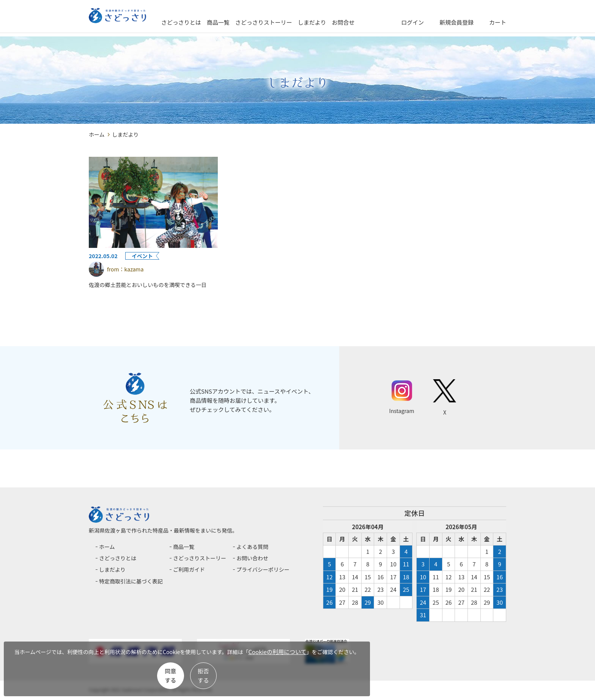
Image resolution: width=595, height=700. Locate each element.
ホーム (97, 134)
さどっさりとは (209, 22)
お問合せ (371, 22)
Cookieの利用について (48, 658)
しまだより (340, 22)
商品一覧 (246, 22)
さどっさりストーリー (292, 22)
